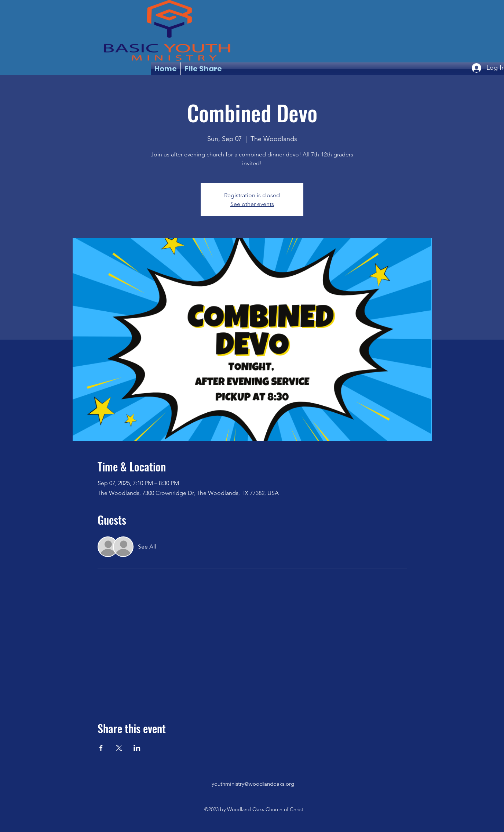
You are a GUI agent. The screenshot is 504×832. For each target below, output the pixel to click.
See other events (252, 204)
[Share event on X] (119, 748)
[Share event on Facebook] (101, 748)
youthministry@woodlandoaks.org (253, 784)
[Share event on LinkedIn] (137, 748)
